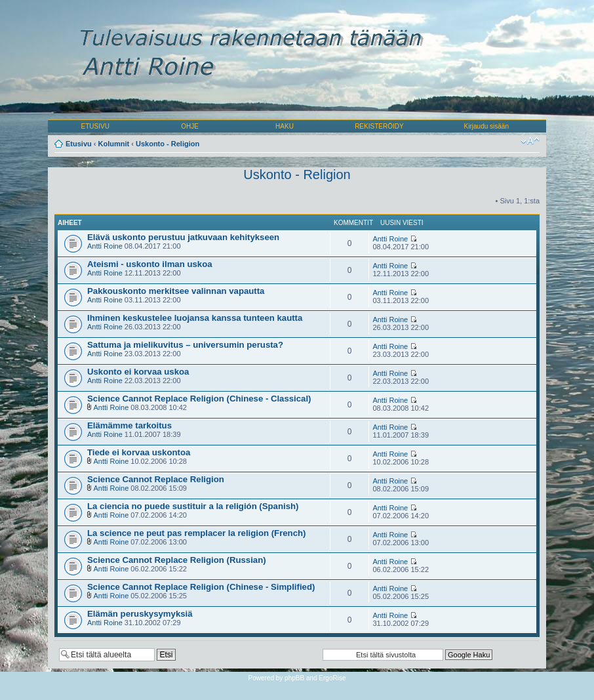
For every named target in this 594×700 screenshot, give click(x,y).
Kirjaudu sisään (486, 126)
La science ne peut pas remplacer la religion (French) (196, 533)
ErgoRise (332, 678)
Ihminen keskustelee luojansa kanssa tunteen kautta (195, 318)
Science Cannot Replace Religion (156, 479)
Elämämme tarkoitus (129, 425)
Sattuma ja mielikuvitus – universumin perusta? (185, 345)
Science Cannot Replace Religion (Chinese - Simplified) (201, 587)
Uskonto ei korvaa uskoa (138, 372)
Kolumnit (114, 144)
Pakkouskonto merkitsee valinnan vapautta (176, 291)
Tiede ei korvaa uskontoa (139, 452)
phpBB (294, 678)
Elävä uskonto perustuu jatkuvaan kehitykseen (183, 237)
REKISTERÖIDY (379, 126)
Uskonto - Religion (168, 144)
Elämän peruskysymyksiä (140, 614)
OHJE (190, 126)
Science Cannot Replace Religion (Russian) (177, 560)
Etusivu (79, 144)
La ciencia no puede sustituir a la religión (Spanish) (193, 506)
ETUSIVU (95, 126)
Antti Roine (105, 246)
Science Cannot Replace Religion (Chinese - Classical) (199, 399)
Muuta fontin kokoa (530, 141)
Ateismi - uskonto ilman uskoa (150, 264)
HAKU (285, 126)
